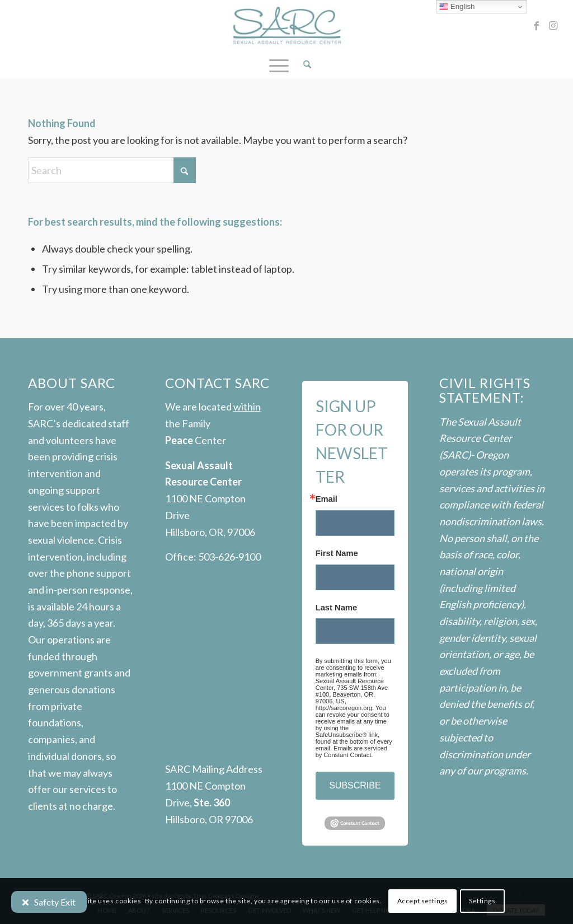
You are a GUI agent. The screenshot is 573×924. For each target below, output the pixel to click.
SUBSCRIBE (355, 785)
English (457, 7)
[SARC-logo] (286, 25)
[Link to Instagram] (553, 25)
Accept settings (423, 901)
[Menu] (279, 64)
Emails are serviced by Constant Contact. (351, 752)
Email (327, 499)
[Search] (304, 64)
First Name (337, 554)
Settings (482, 901)
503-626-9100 (229, 557)
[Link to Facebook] (537, 25)
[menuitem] (304, 64)
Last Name (336, 608)
